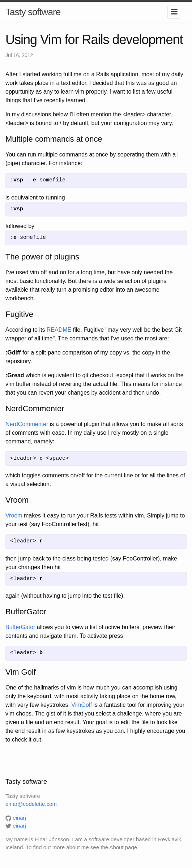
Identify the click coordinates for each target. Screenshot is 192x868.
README (59, 330)
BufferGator (20, 627)
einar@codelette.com (31, 804)
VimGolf (82, 705)
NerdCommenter (27, 424)
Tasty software (33, 12)
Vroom (14, 515)
